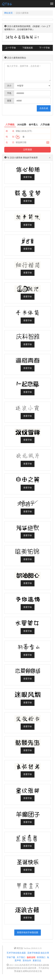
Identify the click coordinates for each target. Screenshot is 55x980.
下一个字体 (44, 48)
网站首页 (8, 13)
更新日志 (37, 961)
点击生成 (44, 108)
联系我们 (41, 957)
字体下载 (11, 957)
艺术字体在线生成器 (16, 953)
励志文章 (45, 953)
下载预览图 (28, 48)
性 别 (10, 137)
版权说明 (31, 957)
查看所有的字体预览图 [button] (28, 932)
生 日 (10, 142)
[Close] (50, 158)
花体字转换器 (34, 953)
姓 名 (10, 131)
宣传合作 (27, 961)
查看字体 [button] (28, 177)
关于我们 (21, 957)
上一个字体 (11, 48)
